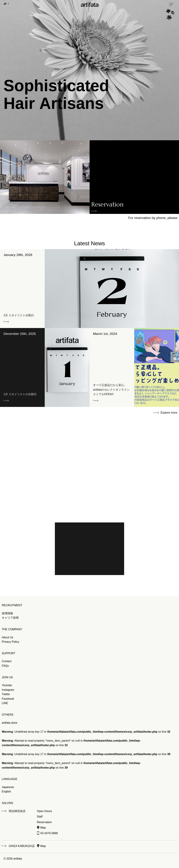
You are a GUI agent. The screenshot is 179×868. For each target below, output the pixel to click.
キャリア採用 (10, 618)
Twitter (6, 694)
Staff (40, 817)
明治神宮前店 (17, 811)
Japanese (8, 787)
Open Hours (44, 811)
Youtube (7, 685)
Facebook (8, 699)
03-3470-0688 (49, 833)
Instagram (8, 690)
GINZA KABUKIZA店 (22, 846)
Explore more (169, 413)
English (6, 791)
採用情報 (7, 613)
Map (43, 828)
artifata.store (10, 723)
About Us (8, 637)
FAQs (5, 666)
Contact (7, 661)
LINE (5, 703)
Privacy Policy (11, 642)
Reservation (107, 205)
